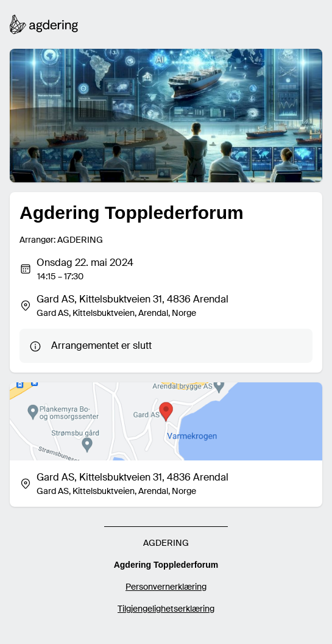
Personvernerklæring (166, 587)
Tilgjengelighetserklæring (166, 609)
